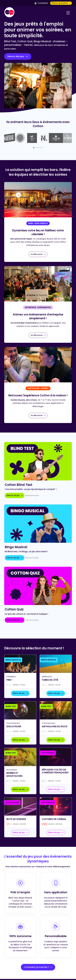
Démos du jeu (15, 495)
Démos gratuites (61, 3)
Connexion (41, 3)
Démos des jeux (18, 56)
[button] (34, 148)
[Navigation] (68, 13)
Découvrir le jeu (32, 495)
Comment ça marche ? (38, 967)
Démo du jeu (20, 693)
